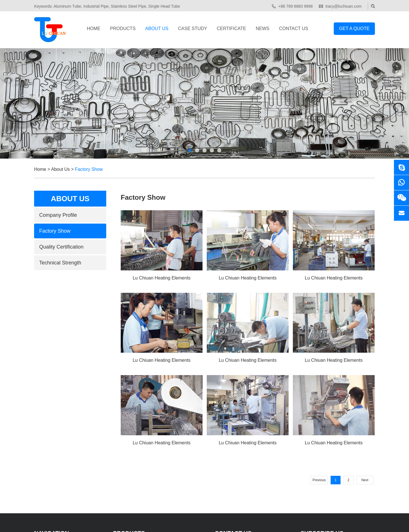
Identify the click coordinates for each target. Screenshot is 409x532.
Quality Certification (61, 247)
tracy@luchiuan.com (344, 6)
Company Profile (58, 215)
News (262, 29)
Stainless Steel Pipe (129, 6)
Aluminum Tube (67, 6)
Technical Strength (60, 263)
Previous (319, 480)
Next (365, 480)
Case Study (193, 29)
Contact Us (294, 29)
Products (123, 29)
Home (94, 29)
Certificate (231, 29)
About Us (157, 29)
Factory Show (89, 169)
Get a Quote (354, 29)
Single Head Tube (164, 6)
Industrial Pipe (96, 6)
